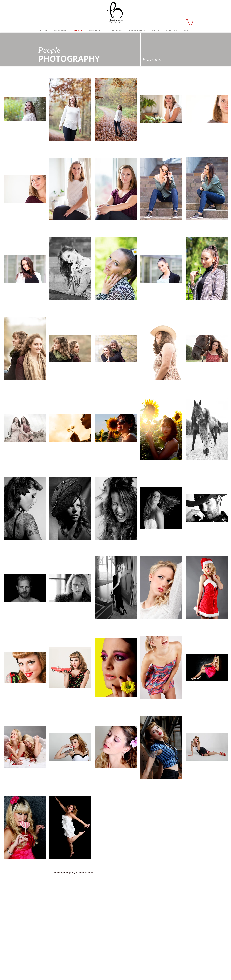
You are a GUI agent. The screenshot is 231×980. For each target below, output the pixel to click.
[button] (190, 22)
